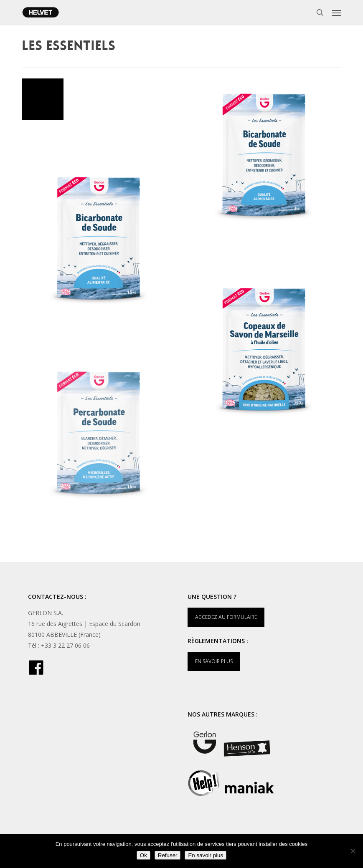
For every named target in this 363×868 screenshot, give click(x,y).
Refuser (168, 855)
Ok (143, 855)
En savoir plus (206, 855)
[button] (337, 13)
